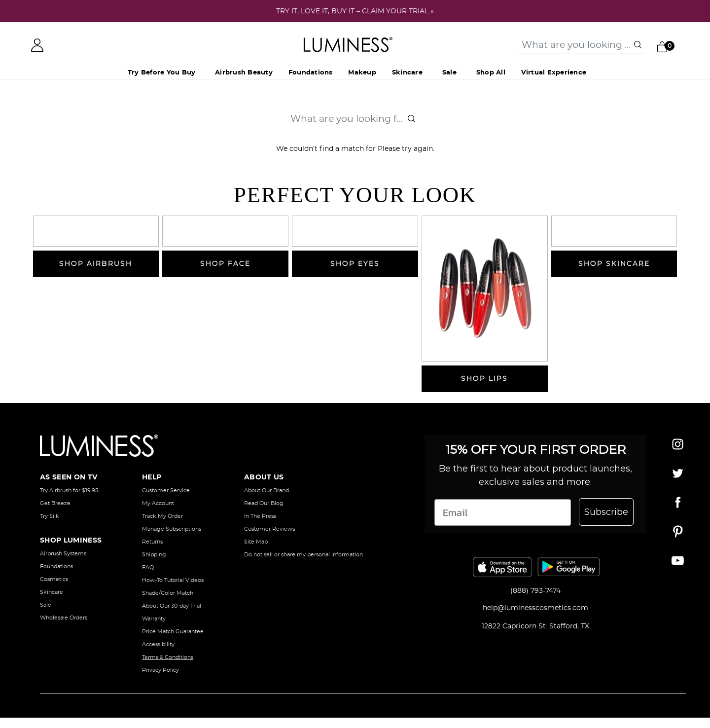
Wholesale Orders (64, 618)
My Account (158, 503)
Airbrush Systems (63, 554)
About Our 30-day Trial (172, 606)
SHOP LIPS (484, 379)
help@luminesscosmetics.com (535, 608)
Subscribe (606, 512)
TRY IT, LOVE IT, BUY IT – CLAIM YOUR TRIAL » (355, 11)
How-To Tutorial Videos (173, 580)
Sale (449, 73)
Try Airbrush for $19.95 (69, 491)
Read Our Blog (264, 503)
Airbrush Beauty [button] (244, 73)
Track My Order (162, 516)
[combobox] (581, 45)
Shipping (154, 555)
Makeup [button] (362, 73)
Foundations (56, 566)
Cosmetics (54, 579)
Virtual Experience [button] (554, 73)
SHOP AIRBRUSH (96, 264)
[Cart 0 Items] (668, 46)
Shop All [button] (491, 73)
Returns (152, 542)
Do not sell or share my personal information (303, 555)
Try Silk (50, 516)
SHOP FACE (225, 264)
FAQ (148, 567)
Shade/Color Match (168, 593)
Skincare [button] (407, 73)
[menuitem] (244, 73)
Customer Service (166, 491)
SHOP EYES (355, 264)
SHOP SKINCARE (614, 264)
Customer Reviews (269, 529)
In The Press (260, 516)
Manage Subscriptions (172, 529)
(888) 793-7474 (535, 591)
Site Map (256, 542)
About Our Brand (266, 491)
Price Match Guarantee (173, 632)
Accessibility (158, 644)
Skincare (52, 592)
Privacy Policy (160, 670)
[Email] (503, 512)
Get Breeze (55, 503)
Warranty (154, 619)
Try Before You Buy (161, 73)
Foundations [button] (311, 73)
